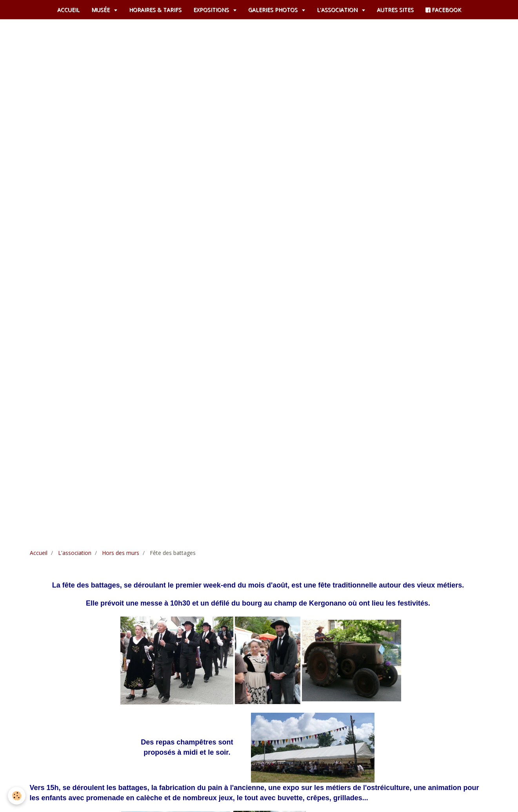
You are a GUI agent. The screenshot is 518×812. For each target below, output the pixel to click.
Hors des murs (121, 553)
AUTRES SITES (395, 10)
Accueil (39, 553)
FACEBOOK (443, 10)
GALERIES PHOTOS (274, 10)
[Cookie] (17, 796)
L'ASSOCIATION (338, 10)
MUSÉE (101, 10)
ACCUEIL (68, 10)
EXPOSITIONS (212, 10)
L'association (75, 553)
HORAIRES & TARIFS (155, 10)
